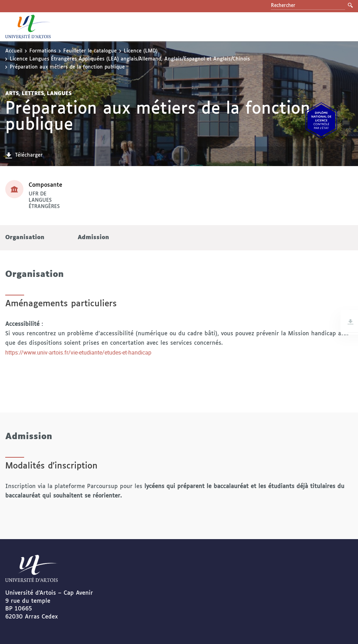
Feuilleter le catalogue (90, 51)
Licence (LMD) (141, 51)
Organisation (25, 238)
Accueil (14, 51)
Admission (93, 238)
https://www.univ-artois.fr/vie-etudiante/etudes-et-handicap (78, 352)
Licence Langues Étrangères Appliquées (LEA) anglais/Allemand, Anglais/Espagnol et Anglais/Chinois (130, 59)
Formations (43, 51)
